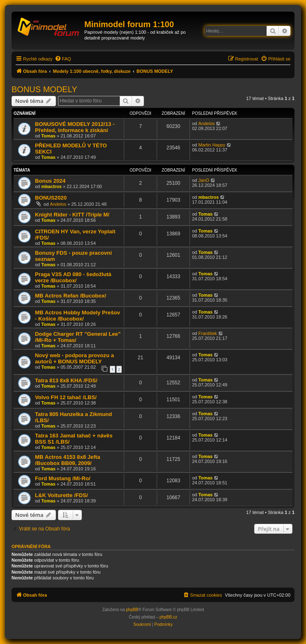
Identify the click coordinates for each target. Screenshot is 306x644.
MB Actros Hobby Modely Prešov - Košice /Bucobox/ (78, 316)
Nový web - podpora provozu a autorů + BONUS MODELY (74, 358)
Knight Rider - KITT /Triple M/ (72, 215)
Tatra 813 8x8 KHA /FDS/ (66, 380)
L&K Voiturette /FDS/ (61, 495)
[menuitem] (63, 59)
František (207, 333)
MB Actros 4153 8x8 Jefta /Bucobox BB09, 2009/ (68, 460)
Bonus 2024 (50, 181)
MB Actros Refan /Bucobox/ (71, 296)
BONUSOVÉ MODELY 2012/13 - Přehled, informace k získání (75, 127)
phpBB (132, 610)
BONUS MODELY (44, 89)
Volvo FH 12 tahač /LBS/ (66, 397)
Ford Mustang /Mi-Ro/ (63, 478)
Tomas (48, 136)
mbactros (51, 186)
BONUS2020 (51, 198)
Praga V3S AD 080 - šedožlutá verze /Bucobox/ (73, 277)
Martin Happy (212, 145)
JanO (204, 180)
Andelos (206, 123)
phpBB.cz (168, 617)
